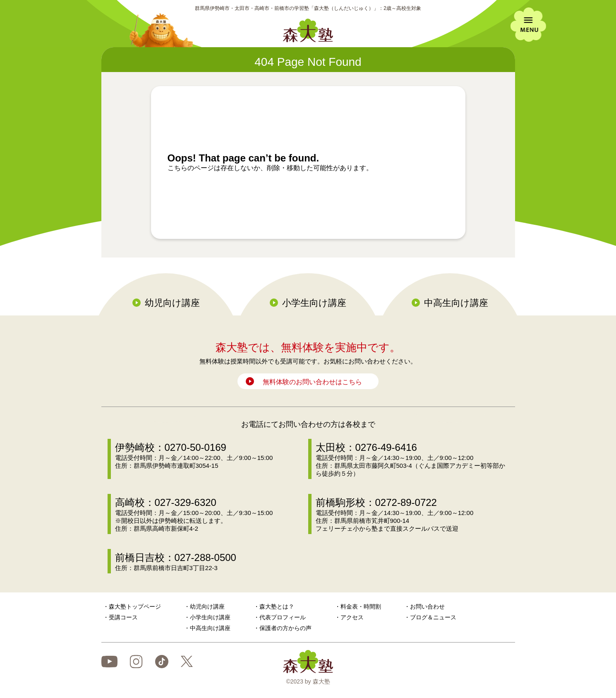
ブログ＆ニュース (433, 617)
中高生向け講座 (456, 303)
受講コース (123, 617)
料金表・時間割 (361, 607)
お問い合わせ (427, 607)
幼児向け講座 (172, 303)
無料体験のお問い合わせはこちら (312, 382)
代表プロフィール (283, 617)
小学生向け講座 (314, 303)
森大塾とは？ (277, 607)
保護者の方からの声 (285, 628)
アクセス (352, 617)
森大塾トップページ (135, 607)
